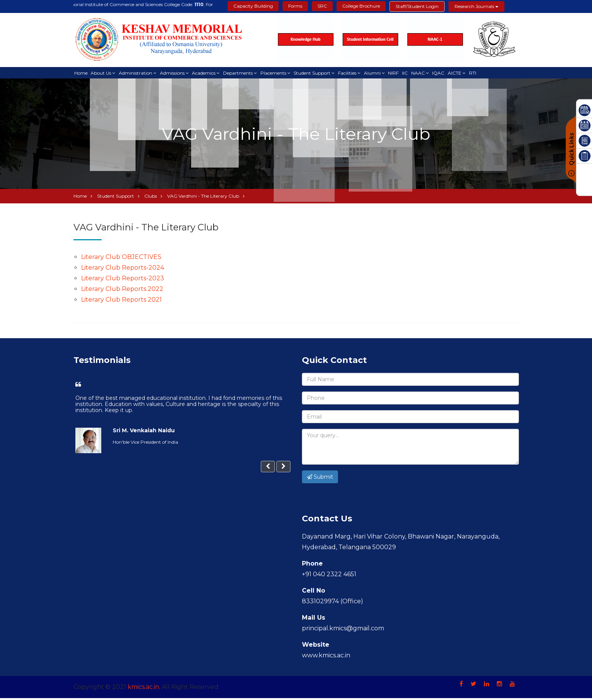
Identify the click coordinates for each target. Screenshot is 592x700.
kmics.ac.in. (144, 689)
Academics (206, 73)
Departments (241, 73)
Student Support (316, 73)
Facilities (352, 73)
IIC (411, 73)
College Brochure (361, 6)
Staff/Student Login (417, 6)
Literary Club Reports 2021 (121, 301)
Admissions (174, 73)
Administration (137, 73)
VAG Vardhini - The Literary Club (203, 198)
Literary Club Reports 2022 (122, 291)
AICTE (462, 73)
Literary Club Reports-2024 (123, 269)
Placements (277, 73)
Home (81, 73)
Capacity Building (253, 6)
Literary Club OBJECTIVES (121, 259)
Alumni (377, 73)
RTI (481, 73)
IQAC (445, 73)
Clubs (151, 198)
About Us (102, 73)
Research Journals (476, 6)
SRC (322, 6)
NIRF (399, 73)
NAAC (424, 73)
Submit (320, 479)
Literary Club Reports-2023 (123, 280)
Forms (295, 6)
